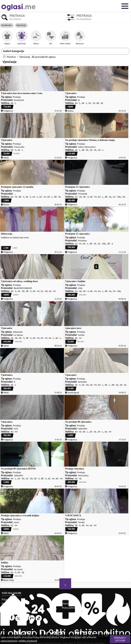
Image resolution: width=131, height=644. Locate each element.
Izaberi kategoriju (14, 51)
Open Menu (125, 6)
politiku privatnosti (28, 641)
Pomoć (5, 604)
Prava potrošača (71, 608)
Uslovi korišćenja (71, 604)
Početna (11, 57)
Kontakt (66, 599)
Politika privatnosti (12, 608)
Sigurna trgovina (11, 612)
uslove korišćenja (9, 641)
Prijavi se (7, 599)
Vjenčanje (25, 57)
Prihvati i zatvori (120, 639)
